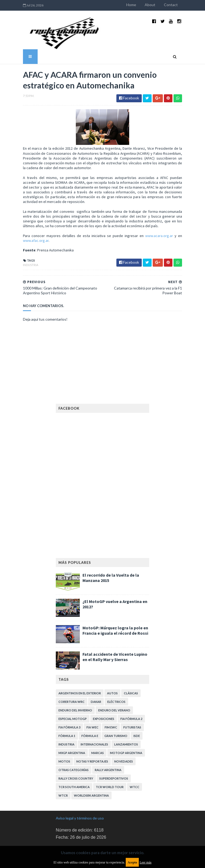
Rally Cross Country (76, 755)
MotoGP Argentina (126, 729)
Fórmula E (90, 712)
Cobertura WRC (72, 678)
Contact (191, 5)
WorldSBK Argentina (91, 772)
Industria (10, 241)
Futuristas (132, 704)
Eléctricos (116, 678)
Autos (112, 669)
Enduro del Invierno (75, 686)
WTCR (63, 772)
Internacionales (94, 721)
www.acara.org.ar (130, 217)
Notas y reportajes (92, 738)
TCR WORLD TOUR (110, 763)
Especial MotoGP (73, 695)
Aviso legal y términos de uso (80, 794)
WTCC (135, 763)
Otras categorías (74, 746)
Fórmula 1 (67, 712)
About (170, 5)
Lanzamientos (126, 721)
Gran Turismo (116, 712)
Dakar (96, 678)
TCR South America (74, 763)
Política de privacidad (73, 831)
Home (151, 5)
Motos (64, 738)
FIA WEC (92, 704)
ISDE (137, 712)
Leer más (145, 862)
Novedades (124, 738)
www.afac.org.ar (165, 217)
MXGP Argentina (72, 729)
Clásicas (131, 669)
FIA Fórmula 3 (69, 704)
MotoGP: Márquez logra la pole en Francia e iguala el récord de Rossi (115, 607)
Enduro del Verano (114, 686)
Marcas (98, 729)
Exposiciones (104, 695)
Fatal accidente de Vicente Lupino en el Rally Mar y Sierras (115, 633)
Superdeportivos (114, 755)
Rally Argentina (108, 746)
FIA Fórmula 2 (131, 695)
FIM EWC (111, 704)
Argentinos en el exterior (80, 669)
